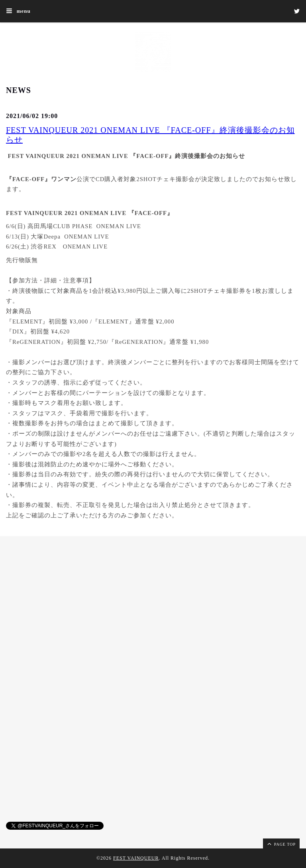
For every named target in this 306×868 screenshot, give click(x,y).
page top (281, 844)
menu (18, 11)
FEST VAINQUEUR (136, 858)
